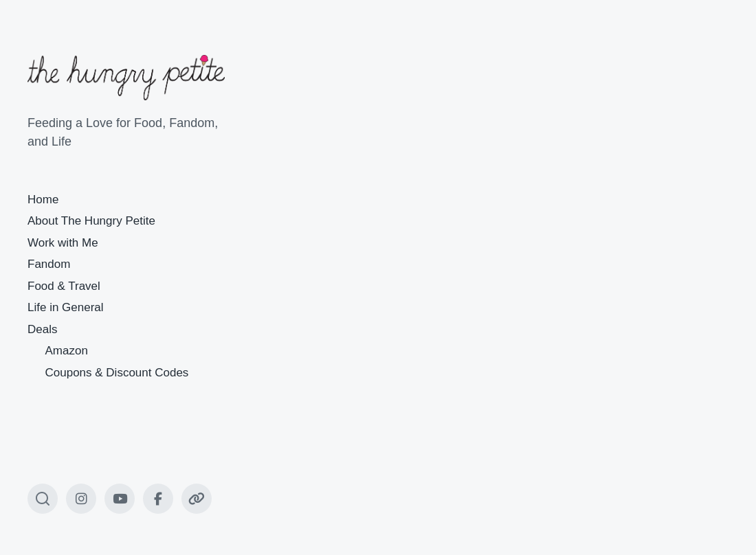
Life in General (66, 307)
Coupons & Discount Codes (117, 373)
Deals (42, 329)
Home (43, 200)
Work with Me (63, 243)
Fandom (49, 264)
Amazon (67, 351)
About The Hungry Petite (91, 221)
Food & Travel (64, 286)
